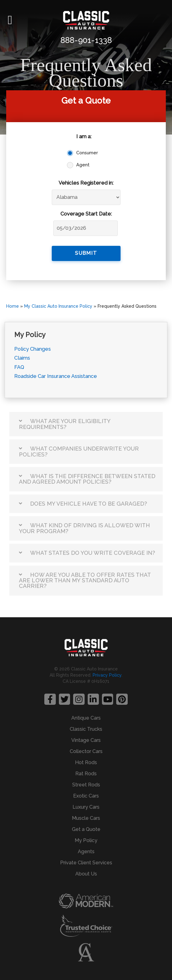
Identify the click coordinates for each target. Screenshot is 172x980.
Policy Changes (33, 349)
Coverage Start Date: (86, 214)
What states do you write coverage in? (93, 553)
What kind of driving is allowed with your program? (84, 528)
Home (13, 306)
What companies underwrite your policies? (79, 451)
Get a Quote (86, 829)
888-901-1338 (86, 40)
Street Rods (86, 785)
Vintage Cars (86, 740)
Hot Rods (86, 762)
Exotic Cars (86, 796)
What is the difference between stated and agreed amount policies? (87, 479)
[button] (10, 20)
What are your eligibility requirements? (65, 424)
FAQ (19, 367)
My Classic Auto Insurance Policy (58, 306)
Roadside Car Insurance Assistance (56, 376)
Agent (83, 165)
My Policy (86, 840)
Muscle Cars (86, 818)
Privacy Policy (107, 675)
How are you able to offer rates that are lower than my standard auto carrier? (85, 580)
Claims (22, 358)
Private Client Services (86, 863)
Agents (86, 852)
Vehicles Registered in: (86, 183)
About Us (86, 874)
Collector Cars (86, 751)
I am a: (84, 137)
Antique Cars (86, 718)
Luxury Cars (86, 807)
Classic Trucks (86, 729)
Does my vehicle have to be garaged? (88, 504)
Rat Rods (86, 774)
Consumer (87, 153)
